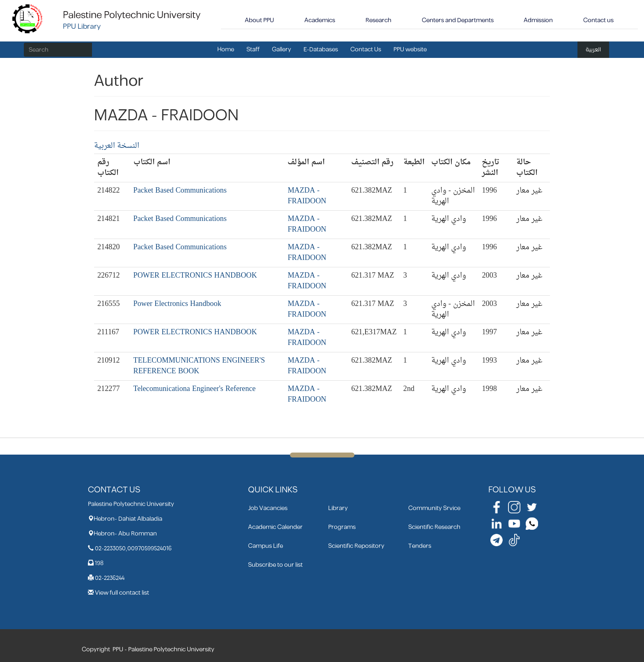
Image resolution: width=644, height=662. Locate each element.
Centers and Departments (458, 20)
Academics (320, 20)
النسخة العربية (117, 146)
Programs (342, 527)
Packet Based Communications (180, 191)
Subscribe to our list (275, 565)
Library (338, 508)
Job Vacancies (268, 508)
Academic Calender (275, 527)
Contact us (598, 20)
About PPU (259, 20)
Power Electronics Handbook (177, 304)
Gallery (282, 49)
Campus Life (266, 546)
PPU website (410, 49)
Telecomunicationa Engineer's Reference (195, 389)
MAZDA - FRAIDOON (307, 196)
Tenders (420, 546)
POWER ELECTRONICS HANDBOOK (195, 276)
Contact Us (366, 49)
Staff (253, 49)
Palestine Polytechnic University (132, 15)
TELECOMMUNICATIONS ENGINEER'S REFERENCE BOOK (199, 366)
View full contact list (122, 593)
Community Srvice (434, 508)
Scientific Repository (356, 546)
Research (378, 20)
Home (226, 49)
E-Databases (321, 49)
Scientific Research (434, 527)
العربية (593, 49)
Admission (538, 20)
